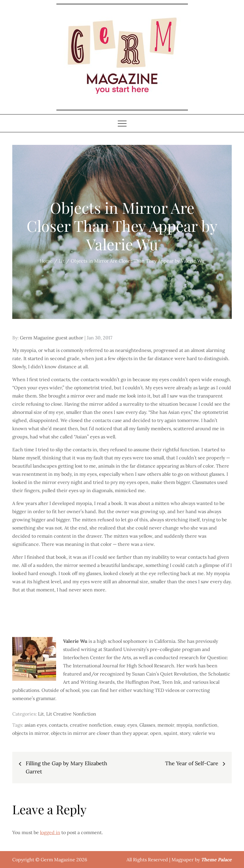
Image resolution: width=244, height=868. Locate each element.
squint (171, 733)
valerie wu (204, 733)
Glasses (147, 725)
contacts (58, 725)
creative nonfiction (91, 725)
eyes (132, 725)
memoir (166, 725)
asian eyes (36, 725)
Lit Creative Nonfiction (71, 714)
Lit (41, 714)
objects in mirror (30, 733)
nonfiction (206, 725)
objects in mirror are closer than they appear (99, 733)
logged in (50, 832)
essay (120, 725)
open (156, 733)
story (185, 733)
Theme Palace (216, 860)
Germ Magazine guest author (52, 338)
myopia (184, 725)
